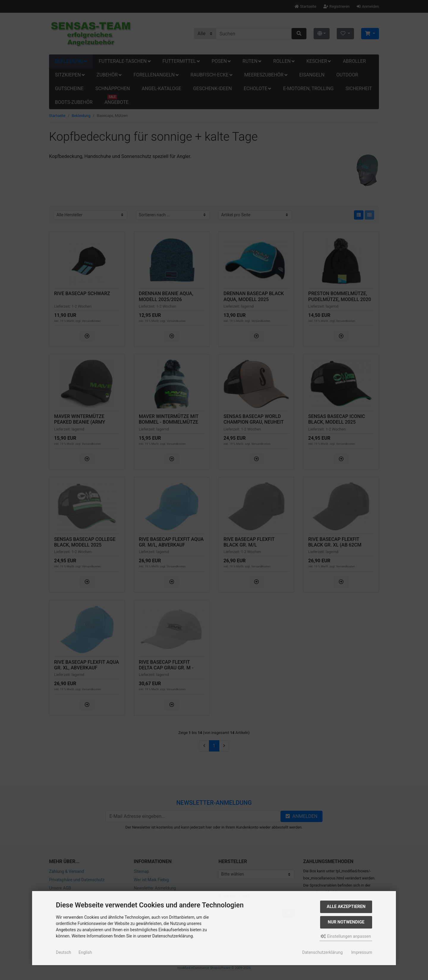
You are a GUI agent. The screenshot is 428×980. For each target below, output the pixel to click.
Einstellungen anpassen (346, 936)
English (85, 952)
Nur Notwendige (346, 922)
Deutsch (63, 952)
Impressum (362, 952)
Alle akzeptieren (346, 907)
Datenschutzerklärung (322, 952)
